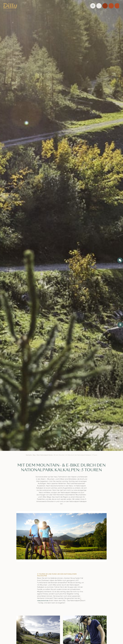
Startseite (29, 455)
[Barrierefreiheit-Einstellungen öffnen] (120, 325)
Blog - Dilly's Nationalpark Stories (43, 455)
